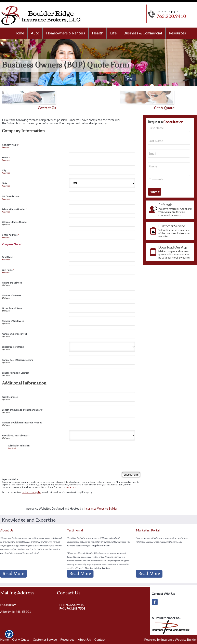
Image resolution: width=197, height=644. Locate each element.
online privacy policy (32, 492)
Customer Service (45, 639)
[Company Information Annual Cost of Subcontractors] (102, 360)
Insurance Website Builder (101, 509)
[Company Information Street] (102, 157)
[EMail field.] (169, 154)
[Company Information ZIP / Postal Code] (102, 196)
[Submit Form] (131, 475)
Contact (100, 639)
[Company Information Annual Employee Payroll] (102, 334)
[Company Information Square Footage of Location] (102, 373)
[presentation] (37, 457)
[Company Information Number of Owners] (102, 295)
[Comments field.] (169, 179)
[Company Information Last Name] (102, 270)
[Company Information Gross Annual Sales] (102, 308)
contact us (71, 487)
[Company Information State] (102, 183)
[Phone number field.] (169, 166)
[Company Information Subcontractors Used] (102, 347)
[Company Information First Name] (102, 257)
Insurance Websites (38, 509)
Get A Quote (21, 639)
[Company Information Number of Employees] (102, 321)
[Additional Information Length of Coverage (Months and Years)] (102, 410)
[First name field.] (169, 128)
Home (4, 639)
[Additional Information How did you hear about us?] (102, 435)
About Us (84, 639)
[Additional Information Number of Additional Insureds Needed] (102, 422)
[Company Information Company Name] (102, 145)
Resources (67, 639)
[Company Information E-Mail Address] (102, 235)
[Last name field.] (169, 141)
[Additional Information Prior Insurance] (102, 397)
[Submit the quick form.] (155, 192)
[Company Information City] (102, 170)
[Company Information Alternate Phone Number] (102, 222)
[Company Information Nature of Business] (102, 282)
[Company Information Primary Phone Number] (102, 209)
